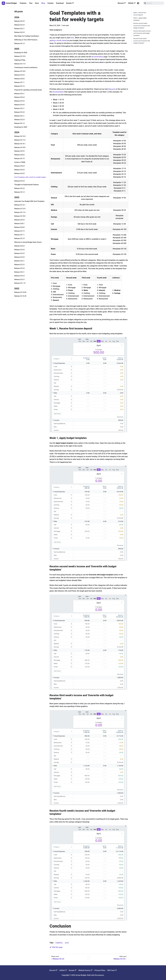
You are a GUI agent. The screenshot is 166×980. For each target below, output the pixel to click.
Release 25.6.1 (19, 94)
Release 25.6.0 (19, 97)
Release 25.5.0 (19, 101)
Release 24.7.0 (19, 159)
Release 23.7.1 (19, 235)
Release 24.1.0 (19, 192)
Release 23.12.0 (20, 209)
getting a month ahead (58, 40)
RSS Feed (112, 970)
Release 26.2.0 (19, 32)
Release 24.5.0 (19, 170)
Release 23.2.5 (19, 280)
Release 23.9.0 (19, 220)
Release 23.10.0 (20, 216)
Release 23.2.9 (19, 276)
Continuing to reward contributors (26, 68)
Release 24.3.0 (19, 181)
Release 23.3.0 (19, 268)
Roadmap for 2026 (21, 53)
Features (23, 3)
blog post (112, 89)
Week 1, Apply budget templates (140, 19)
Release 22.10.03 (20, 292)
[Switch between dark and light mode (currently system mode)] (138, 3)
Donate (70, 3)
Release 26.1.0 (19, 44)
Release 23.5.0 (19, 250)
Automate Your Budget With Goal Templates (29, 201)
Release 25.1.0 (19, 123)
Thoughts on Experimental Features (27, 185)
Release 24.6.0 (19, 166)
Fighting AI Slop (20, 60)
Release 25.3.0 (19, 112)
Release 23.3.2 (19, 265)
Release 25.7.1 (19, 82)
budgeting (59, 943)
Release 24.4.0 (19, 173)
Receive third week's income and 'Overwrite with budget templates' (142, 33)
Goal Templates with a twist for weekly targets (30, 177)
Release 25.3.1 (19, 108)
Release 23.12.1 (20, 205)
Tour (31, 3)
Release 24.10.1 (20, 144)
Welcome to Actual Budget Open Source (28, 242)
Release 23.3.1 (19, 272)
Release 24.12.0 (20, 136)
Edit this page (56, 947)
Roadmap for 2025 (21, 127)
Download (60, 3)
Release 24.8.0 (19, 155)
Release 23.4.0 (19, 257)
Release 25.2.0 (19, 120)
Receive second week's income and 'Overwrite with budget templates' (142, 26)
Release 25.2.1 (19, 116)
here (72, 38)
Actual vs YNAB (20, 162)
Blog (43, 3)
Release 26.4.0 (19, 21)
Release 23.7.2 (19, 231)
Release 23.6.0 (19, 246)
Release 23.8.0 (19, 227)
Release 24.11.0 (20, 140)
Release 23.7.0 (19, 238)
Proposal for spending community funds (28, 90)
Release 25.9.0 (19, 75)
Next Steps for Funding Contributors (27, 36)
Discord (122, 3)
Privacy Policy (100, 970)
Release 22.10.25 (20, 296)
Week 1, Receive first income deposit (140, 14)
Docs (37, 3)
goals (67, 943)
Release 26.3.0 (19, 25)
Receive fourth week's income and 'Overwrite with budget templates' (142, 41)
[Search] (154, 3)
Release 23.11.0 (20, 212)
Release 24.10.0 (20, 147)
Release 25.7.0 (19, 86)
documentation (97, 57)
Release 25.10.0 (20, 71)
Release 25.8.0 (19, 79)
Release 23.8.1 (19, 224)
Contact (50, 3)
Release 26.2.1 (19, 29)
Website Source (85, 970)
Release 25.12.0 (20, 56)
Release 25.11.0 (20, 64)
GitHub (132, 3)
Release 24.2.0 (19, 188)
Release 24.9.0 (19, 151)
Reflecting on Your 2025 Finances (26, 40)
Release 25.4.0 (19, 105)
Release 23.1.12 (20, 283)
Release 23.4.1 (19, 261)
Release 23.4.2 (19, 253)
